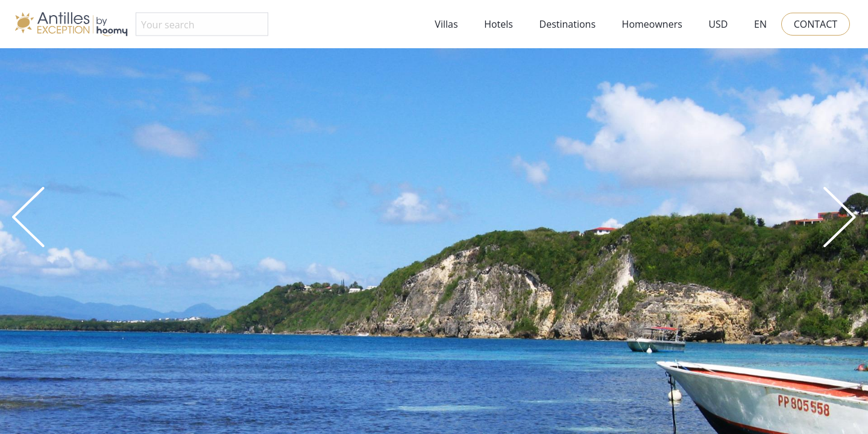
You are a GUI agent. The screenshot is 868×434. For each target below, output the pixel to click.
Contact (816, 24)
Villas (446, 24)
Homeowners (652, 24)
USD (718, 24)
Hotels (498, 24)
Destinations (568, 24)
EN (760, 24)
